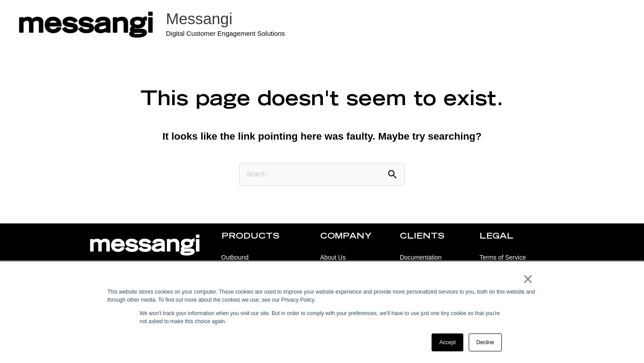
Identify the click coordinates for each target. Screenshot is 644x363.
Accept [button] (447, 342)
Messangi (199, 19)
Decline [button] (485, 342)
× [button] (528, 279)
